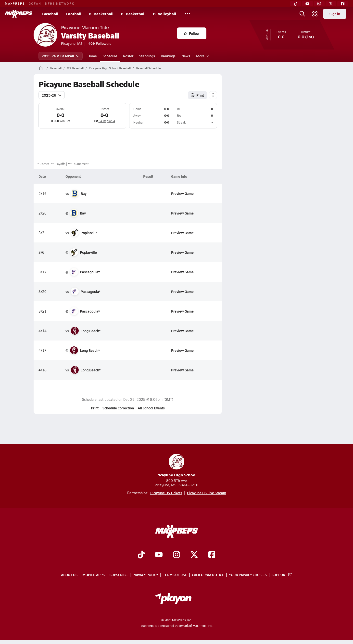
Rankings (168, 56)
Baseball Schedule (148, 68)
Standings (147, 56)
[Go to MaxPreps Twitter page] (194, 555)
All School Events (151, 408)
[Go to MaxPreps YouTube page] (159, 555)
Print (95, 408)
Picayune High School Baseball (110, 68)
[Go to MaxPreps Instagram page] (176, 555)
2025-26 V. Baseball (61, 56)
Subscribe (119, 575)
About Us (69, 575)
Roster (128, 56)
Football (74, 14)
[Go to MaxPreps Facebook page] (212, 555)
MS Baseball (75, 68)
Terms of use (175, 575)
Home (92, 56)
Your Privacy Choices (248, 575)
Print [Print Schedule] (197, 95)
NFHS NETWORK (60, 3)
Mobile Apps (94, 575)
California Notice (208, 575)
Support (282, 575)
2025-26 (52, 95)
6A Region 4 (107, 121)
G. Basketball (133, 14)
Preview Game (182, 193)
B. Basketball (101, 14)
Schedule (110, 56)
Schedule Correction (118, 408)
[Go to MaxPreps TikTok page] (141, 555)
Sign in (335, 14)
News (186, 56)
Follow (192, 33)
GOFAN (35, 3)
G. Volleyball (165, 14)
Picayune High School (176, 466)
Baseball (50, 14)
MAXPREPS (15, 3)
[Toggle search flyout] (302, 14)
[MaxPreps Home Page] (41, 68)
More (202, 56)
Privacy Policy (145, 575)
